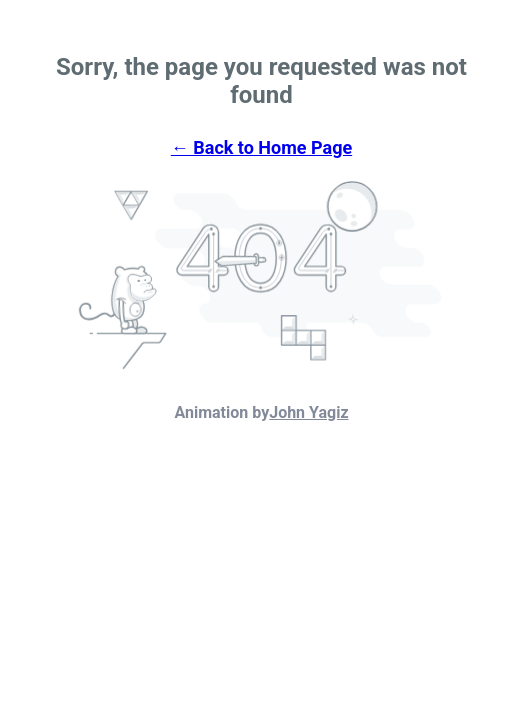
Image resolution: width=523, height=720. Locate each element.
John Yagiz (308, 412)
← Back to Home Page (261, 147)
